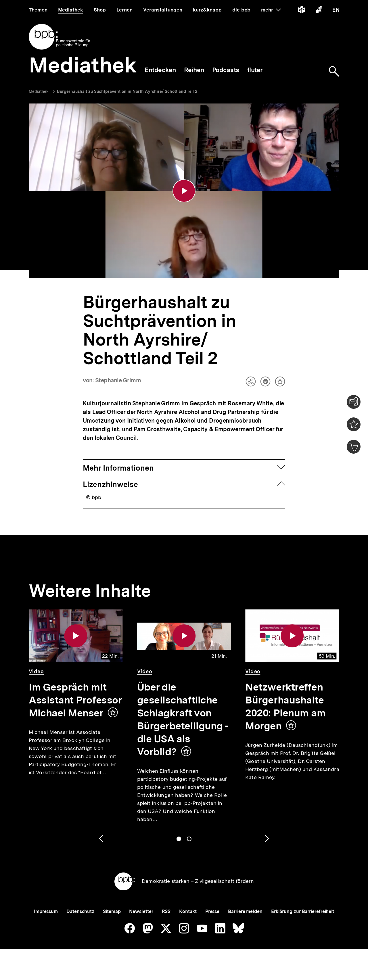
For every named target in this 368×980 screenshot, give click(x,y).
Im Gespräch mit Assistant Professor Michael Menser (75, 700)
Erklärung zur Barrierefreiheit (303, 911)
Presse (212, 911)
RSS (166, 911)
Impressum (46, 911)
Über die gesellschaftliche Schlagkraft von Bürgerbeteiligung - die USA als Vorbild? (183, 719)
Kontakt (188, 911)
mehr (271, 10)
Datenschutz (80, 911)
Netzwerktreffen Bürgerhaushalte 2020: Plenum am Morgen (285, 706)
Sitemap (112, 911)
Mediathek (39, 91)
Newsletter (141, 911)
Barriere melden (245, 911)
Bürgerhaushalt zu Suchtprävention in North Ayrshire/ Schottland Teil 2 (127, 91)
